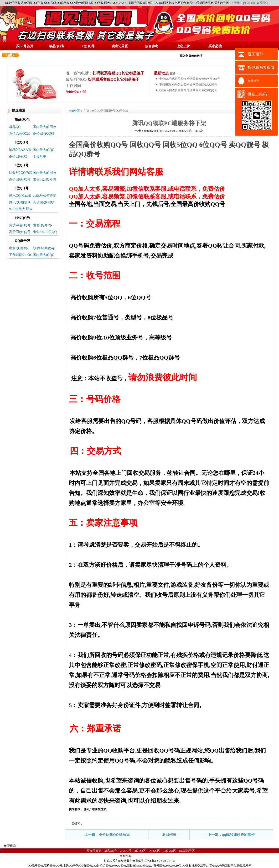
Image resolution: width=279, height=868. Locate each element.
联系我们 (262, 3)
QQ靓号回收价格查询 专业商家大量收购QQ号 (188, 90)
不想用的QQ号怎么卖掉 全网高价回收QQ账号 (188, 85)
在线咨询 (253, 81)
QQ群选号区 (187, 851)
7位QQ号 (126, 851)
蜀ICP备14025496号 (147, 856)
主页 (86, 111)
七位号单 (40, 156)
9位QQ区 (98, 111)
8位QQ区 (140, 851)
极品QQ (15, 127)
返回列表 (169, 835)
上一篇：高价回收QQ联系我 (107, 835)
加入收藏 (249, 3)
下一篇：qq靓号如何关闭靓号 (231, 835)
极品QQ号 (111, 851)
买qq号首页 (94, 851)
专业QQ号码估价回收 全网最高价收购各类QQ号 (190, 79)
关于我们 (237, 3)
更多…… (175, 74)
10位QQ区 (169, 851)
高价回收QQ (18, 156)
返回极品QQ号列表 (116, 111)
